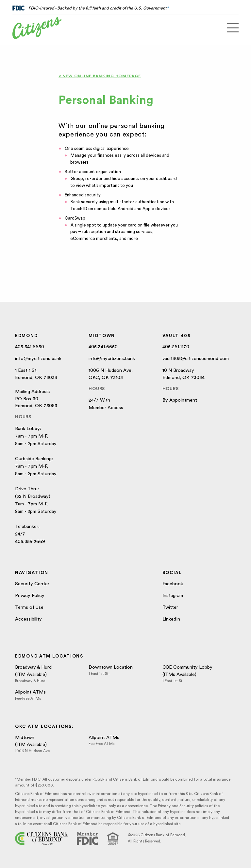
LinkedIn (171, 619)
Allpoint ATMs (30, 692)
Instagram (173, 596)
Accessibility (28, 619)
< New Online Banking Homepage (100, 76)
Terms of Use (29, 607)
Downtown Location (111, 667)
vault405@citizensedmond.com (196, 359)
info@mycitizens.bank (38, 359)
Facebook (173, 584)
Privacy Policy (30, 596)
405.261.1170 (176, 347)
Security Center (32, 584)
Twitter (170, 607)
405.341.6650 (30, 347)
